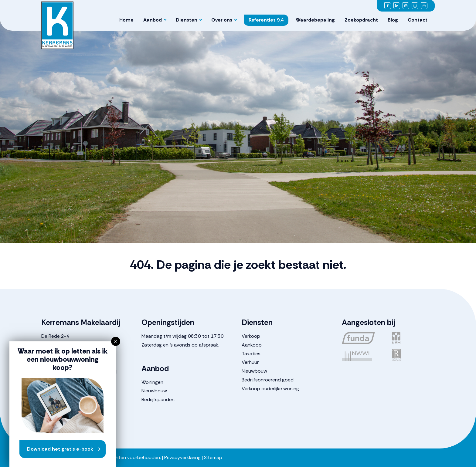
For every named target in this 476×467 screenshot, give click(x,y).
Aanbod (153, 20)
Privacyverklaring (182, 457)
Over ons (222, 20)
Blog (393, 20)
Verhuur (250, 362)
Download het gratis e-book (60, 449)
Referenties (266, 20)
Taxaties (251, 354)
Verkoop (251, 336)
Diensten (187, 20)
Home (126, 20)
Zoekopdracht (361, 20)
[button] (116, 341)
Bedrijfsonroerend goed (268, 380)
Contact (418, 20)
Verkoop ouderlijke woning (270, 389)
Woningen (152, 382)
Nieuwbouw (154, 391)
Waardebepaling (315, 20)
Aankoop (252, 345)
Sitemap (213, 457)
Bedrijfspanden (158, 399)
